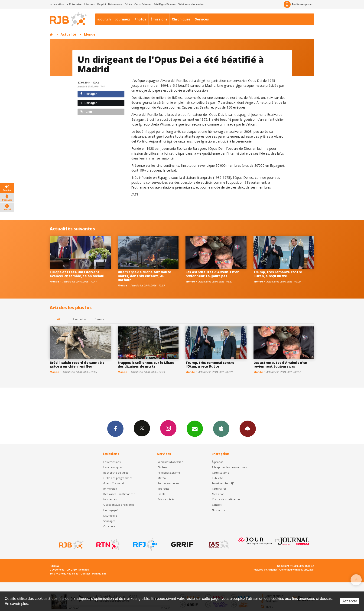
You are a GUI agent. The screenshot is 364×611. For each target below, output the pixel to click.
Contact (217, 505)
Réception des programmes (229, 467)
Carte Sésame (143, 4)
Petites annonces (168, 483)
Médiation (218, 494)
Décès (128, 4)
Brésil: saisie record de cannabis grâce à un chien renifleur (77, 365)
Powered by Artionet (265, 570)
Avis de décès (166, 499)
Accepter (350, 601)
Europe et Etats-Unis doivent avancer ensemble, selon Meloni (77, 274)
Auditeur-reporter (298, 4)
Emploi (102, 4)
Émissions (159, 19)
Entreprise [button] (74, 4)
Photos (140, 19)
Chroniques (181, 19)
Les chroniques (113, 467)
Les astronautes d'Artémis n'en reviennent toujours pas (213, 274)
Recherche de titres (116, 473)
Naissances (115, 4)
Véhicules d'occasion (191, 4)
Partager (89, 94)
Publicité (217, 478)
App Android (248, 428)
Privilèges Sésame (165, 4)
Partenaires (219, 489)
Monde (90, 34)
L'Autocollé (110, 516)
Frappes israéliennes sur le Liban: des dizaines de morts (146, 365)
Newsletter (219, 510)
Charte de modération (226, 499)
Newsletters (195, 428)
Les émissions (112, 462)
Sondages (109, 521)
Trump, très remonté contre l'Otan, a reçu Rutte (278, 274)
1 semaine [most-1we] (79, 319)
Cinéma (162, 467)
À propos (218, 462)
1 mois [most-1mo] (99, 319)
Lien (86, 112)
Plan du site (99, 574)
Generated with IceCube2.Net (297, 570)
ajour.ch (104, 19)
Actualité (68, 34)
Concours (109, 526)
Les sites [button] (57, 4)
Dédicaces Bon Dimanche (119, 494)
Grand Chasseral (114, 483)
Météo (162, 478)
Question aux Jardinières (119, 505)
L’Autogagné (111, 510)
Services (202, 19)
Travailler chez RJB (223, 483)
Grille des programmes (118, 478)
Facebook (115, 428)
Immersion (110, 489)
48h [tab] (59, 319)
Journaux (123, 19)
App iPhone (221, 428)
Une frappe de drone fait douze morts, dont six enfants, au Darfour (145, 276)
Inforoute (90, 4)
